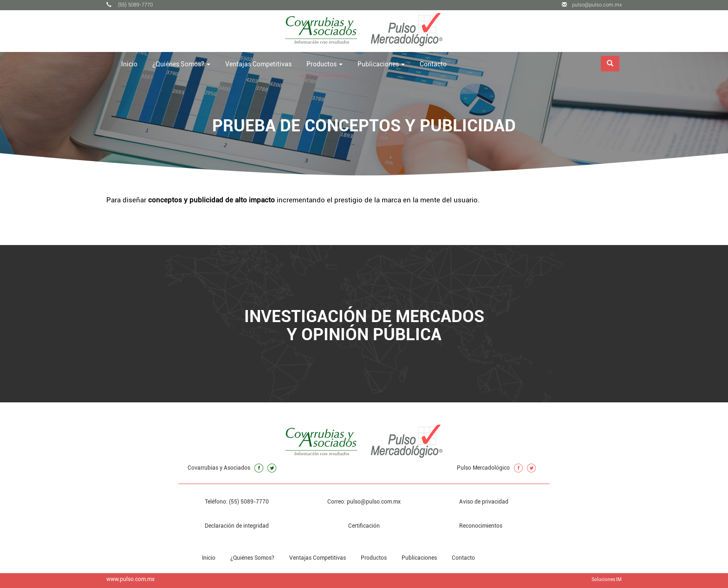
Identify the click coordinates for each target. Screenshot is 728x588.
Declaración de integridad (237, 526)
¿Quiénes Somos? (252, 558)
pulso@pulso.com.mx (592, 5)
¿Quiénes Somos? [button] (181, 64)
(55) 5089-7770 (130, 5)
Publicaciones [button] (381, 64)
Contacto (433, 64)
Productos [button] (325, 64)
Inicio (129, 64)
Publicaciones (419, 558)
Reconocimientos (481, 526)
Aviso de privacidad (484, 502)
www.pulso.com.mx (130, 579)
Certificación (364, 526)
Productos (374, 558)
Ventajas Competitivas (258, 64)
